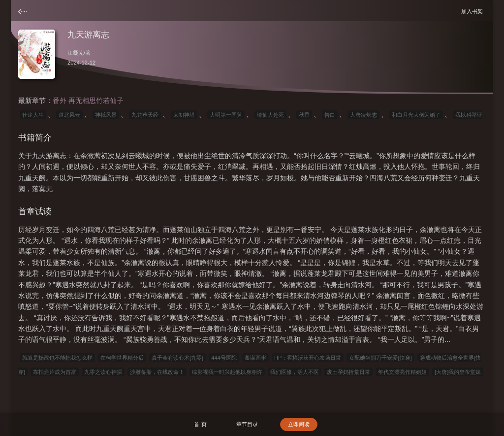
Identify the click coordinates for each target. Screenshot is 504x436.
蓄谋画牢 (255, 358)
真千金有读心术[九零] (177, 358)
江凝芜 (76, 53)
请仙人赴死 (270, 115)
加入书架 (473, 11)
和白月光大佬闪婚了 (416, 115)
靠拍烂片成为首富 (55, 372)
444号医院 (224, 358)
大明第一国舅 (226, 115)
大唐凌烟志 (363, 115)
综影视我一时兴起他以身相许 (227, 372)
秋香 (304, 115)
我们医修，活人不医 (295, 372)
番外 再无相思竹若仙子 (88, 101)
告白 (330, 115)
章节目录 (247, 424)
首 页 (200, 424)
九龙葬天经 (145, 115)
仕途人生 (33, 115)
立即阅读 (299, 424)
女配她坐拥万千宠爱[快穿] (380, 358)
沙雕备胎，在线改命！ (157, 372)
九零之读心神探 (103, 372)
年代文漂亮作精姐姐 (402, 372)
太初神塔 (184, 115)
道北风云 (69, 115)
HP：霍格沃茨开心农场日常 (308, 358)
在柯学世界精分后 (122, 358)
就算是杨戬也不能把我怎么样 (57, 358)
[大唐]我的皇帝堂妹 (458, 372)
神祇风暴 (106, 115)
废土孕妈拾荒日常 (348, 372)
